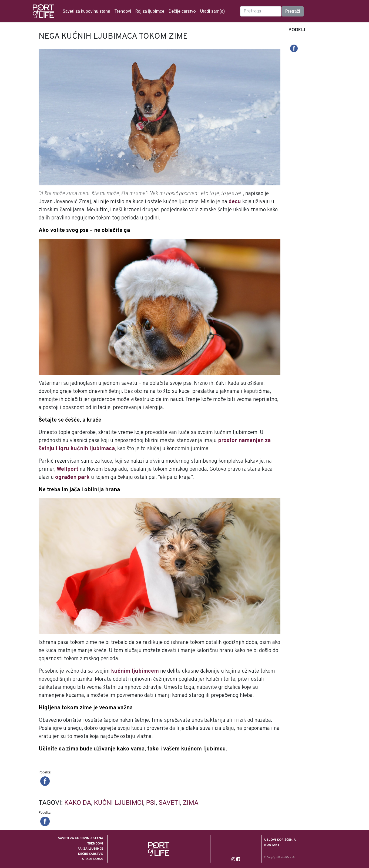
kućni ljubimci (119, 803)
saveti (169, 803)
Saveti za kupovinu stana (86, 11)
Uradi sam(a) (213, 11)
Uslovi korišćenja (280, 839)
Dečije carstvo (182, 11)
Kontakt (272, 845)
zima (191, 803)
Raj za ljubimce (150, 11)
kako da (78, 803)
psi (151, 803)
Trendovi (123, 11)
